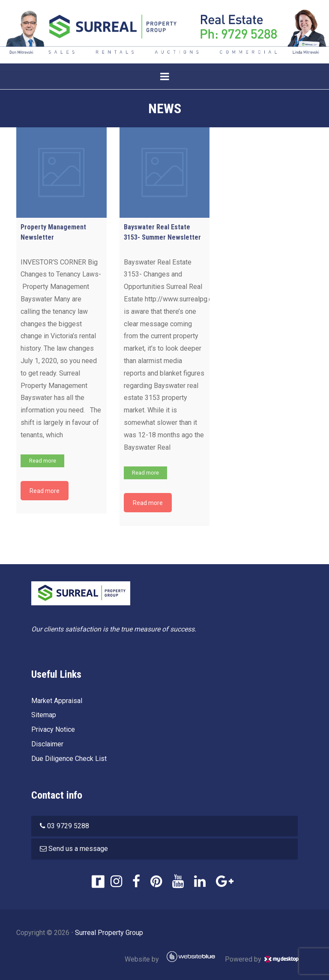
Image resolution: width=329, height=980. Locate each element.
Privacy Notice (53, 729)
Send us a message (78, 849)
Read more (43, 461)
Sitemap (44, 715)
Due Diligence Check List (69, 759)
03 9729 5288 (68, 826)
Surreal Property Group (109, 933)
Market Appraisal (57, 701)
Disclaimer (47, 744)
